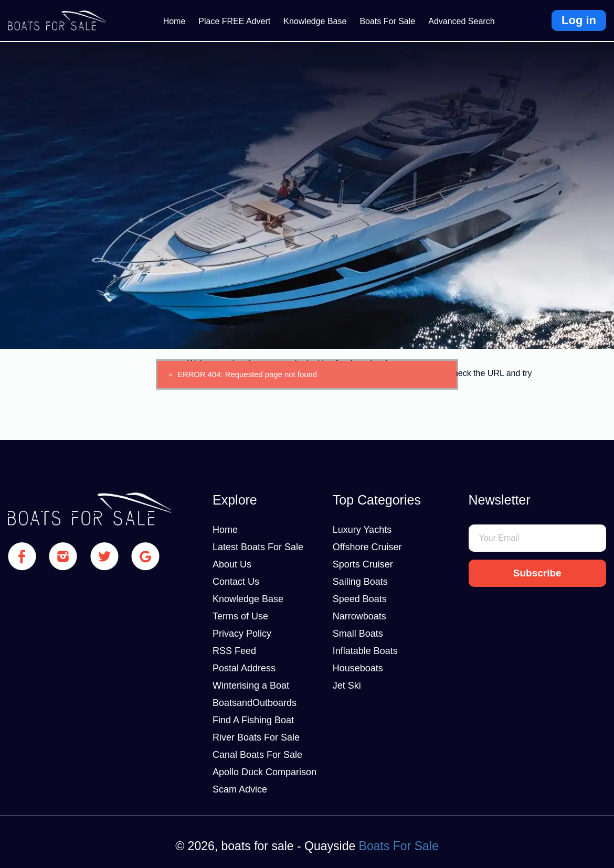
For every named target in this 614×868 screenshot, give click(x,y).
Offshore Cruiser (367, 547)
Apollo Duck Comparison (264, 772)
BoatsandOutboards (255, 703)
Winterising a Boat (251, 685)
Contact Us (236, 582)
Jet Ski (347, 685)
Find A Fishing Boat (253, 720)
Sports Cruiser (363, 564)
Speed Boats (360, 599)
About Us (232, 564)
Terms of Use (240, 616)
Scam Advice (240, 789)
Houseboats (358, 668)
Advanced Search (461, 21)
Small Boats (358, 634)
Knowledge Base (315, 21)
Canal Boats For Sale (257, 755)
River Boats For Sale (256, 737)
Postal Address (244, 668)
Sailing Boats (360, 582)
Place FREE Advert (234, 21)
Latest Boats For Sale (258, 547)
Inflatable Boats (365, 651)
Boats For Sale (387, 21)
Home (174, 21)
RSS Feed (234, 651)
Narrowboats (359, 616)
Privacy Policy (242, 634)
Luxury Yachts (362, 530)
